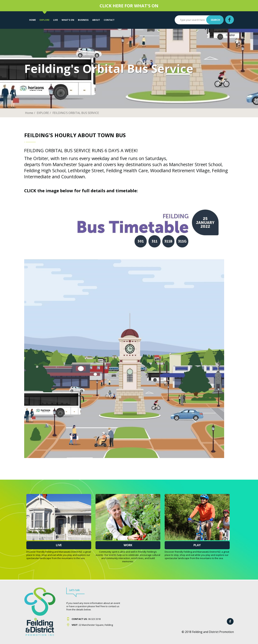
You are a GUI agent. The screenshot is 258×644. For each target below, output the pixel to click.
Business (83, 20)
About (96, 20)
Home (33, 20)
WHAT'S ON (68, 20)
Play (197, 545)
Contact (109, 20)
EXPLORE (45, 20)
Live (59, 545)
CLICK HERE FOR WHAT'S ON (129, 6)
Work (128, 545)
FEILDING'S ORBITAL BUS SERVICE (76, 113)
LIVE (56, 20)
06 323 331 (85, 619)
